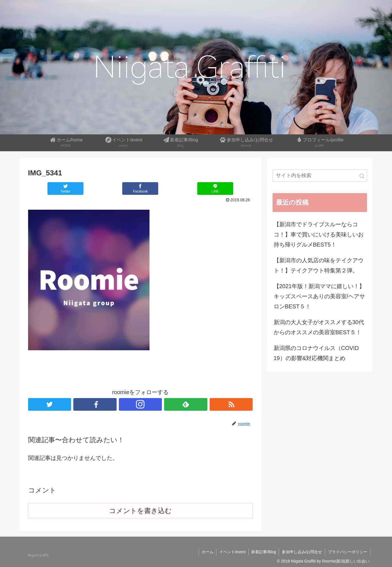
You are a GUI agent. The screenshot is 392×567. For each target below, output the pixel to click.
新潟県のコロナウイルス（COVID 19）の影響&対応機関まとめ (316, 353)
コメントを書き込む (140, 511)
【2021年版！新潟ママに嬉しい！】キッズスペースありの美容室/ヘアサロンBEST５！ (320, 296)
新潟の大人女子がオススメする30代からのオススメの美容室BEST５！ (319, 327)
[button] (362, 176)
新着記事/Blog (263, 552)
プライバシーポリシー (348, 552)
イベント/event (232, 552)
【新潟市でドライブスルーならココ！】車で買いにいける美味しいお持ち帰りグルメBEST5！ (319, 234)
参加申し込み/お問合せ (302, 552)
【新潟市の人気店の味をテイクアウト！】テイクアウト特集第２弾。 (319, 265)
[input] (320, 176)
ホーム (207, 552)
